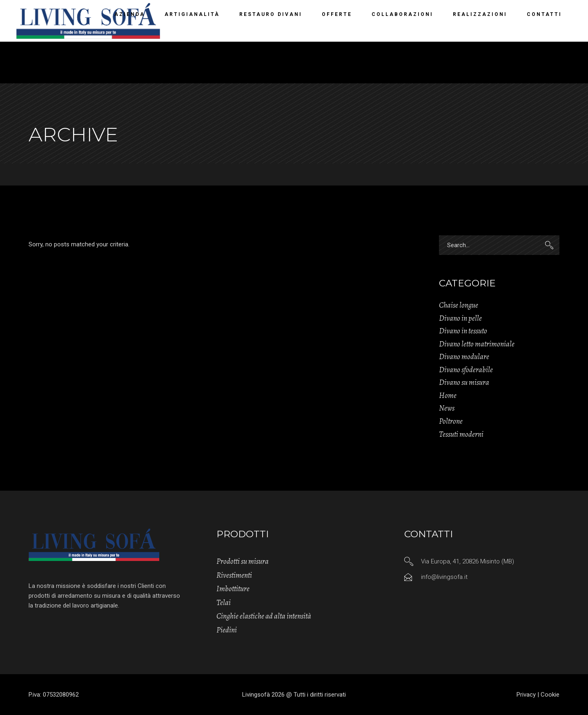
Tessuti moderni (461, 434)
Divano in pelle (460, 318)
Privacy (526, 695)
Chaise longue (459, 305)
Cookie (550, 695)
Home (448, 395)
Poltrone (451, 421)
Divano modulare (464, 357)
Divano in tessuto (463, 331)
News (447, 408)
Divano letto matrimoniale (477, 344)
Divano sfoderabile (466, 370)
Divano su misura (464, 382)
